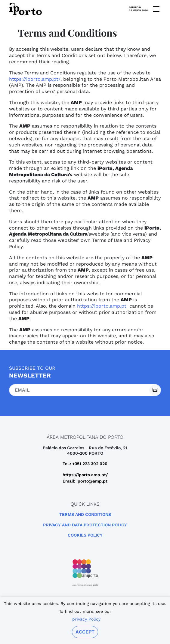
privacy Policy (86, 619)
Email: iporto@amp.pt (85, 481)
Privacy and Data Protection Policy (85, 525)
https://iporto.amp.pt (102, 306)
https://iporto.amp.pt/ (35, 79)
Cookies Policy (85, 535)
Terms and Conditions (85, 514)
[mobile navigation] (154, 9)
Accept (85, 632)
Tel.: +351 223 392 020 (85, 464)
